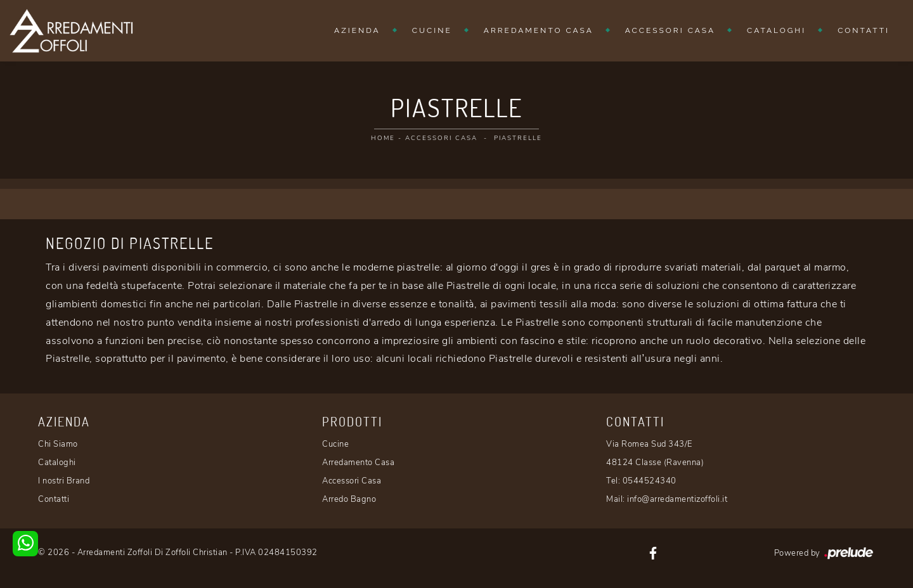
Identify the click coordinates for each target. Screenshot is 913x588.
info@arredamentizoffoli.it (677, 499)
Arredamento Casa (539, 30)
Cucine (432, 30)
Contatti (864, 30)
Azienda (357, 30)
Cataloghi (776, 30)
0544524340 (650, 481)
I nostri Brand (64, 481)
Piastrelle (518, 138)
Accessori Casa (670, 30)
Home (383, 138)
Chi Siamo (58, 444)
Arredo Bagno (349, 499)
